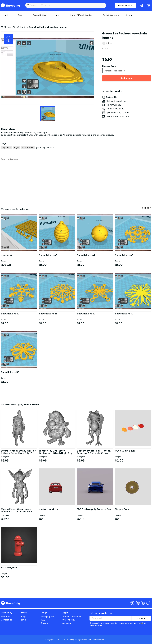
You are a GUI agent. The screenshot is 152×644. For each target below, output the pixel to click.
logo (16, 148)
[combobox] (127, 71)
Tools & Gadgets (111, 15)
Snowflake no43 (124, 256)
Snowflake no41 (48, 314)
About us (5, 617)
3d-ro (109, 43)
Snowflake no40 (86, 314)
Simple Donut (123, 509)
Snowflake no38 (10, 372)
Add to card (127, 78)
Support (45, 623)
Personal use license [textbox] (115, 71)
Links (24, 620)
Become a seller (125, 5)
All (6, 15)
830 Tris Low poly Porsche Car (94, 509)
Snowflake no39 (124, 314)
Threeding (10, 5)
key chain (7, 148)
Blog (23, 617)
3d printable (28, 148)
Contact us (6, 620)
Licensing (66, 623)
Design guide (48, 617)
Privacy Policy (68, 620)
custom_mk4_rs (48, 509)
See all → (147, 208)
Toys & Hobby (39, 15)
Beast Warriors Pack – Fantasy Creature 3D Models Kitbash (94, 452)
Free (20, 15)
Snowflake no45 (48, 256)
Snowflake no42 (10, 314)
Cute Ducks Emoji (125, 451)
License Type (109, 66)
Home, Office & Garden (81, 15)
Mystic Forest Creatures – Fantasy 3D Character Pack (16, 511)
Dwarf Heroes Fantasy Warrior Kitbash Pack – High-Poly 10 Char (18, 452)
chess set (7, 256)
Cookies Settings (99, 640)
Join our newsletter (101, 613)
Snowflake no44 (86, 256)
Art (58, 15)
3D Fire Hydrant (10, 568)
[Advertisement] (74, 184)
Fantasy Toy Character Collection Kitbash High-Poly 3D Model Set (56, 452)
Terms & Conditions (71, 617)
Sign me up (141, 619)
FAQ (43, 620)
